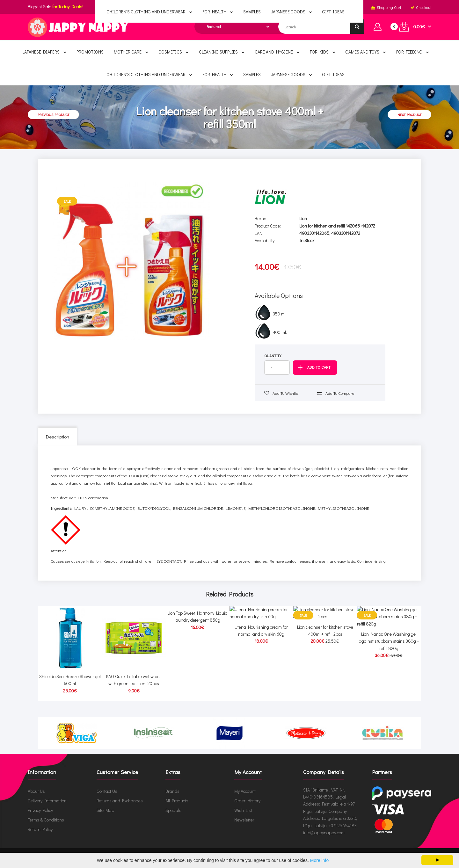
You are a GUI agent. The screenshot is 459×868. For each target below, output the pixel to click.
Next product (409, 115)
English (228, 7)
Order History (247, 800)
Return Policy (40, 829)
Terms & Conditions (46, 819)
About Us (36, 791)
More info (319, 860)
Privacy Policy (40, 810)
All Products (177, 800)
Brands (172, 791)
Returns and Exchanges (120, 800)
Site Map (105, 810)
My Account (245, 791)
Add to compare (336, 393)
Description (58, 437)
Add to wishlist (282, 393)
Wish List (243, 810)
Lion (303, 218)
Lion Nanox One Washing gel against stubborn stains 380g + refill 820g (389, 684)
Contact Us (107, 791)
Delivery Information (47, 800)
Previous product (53, 115)
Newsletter (244, 819)
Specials (173, 810)
